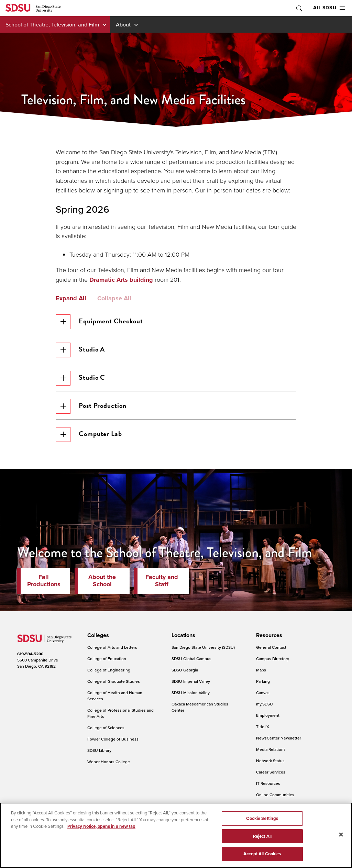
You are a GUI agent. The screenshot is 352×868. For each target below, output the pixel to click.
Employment (268, 717)
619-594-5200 (30, 655)
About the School (102, 582)
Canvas (263, 694)
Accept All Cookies (262, 854)
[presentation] (97, 637)
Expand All (71, 299)
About (123, 24)
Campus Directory (273, 660)
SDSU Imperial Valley (191, 683)
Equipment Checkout (100, 322)
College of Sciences (106, 729)
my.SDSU (265, 705)
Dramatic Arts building (121, 280)
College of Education (107, 660)
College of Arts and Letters (112, 649)
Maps (261, 671)
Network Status (270, 762)
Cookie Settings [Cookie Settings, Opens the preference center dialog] (262, 818)
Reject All (262, 836)
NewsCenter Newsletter (279, 739)
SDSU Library (99, 752)
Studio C (81, 379)
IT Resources (268, 785)
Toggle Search (299, 8)
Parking (263, 683)
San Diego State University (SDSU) (203, 649)
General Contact (271, 649)
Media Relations (271, 751)
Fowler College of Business (113, 740)
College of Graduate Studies (114, 683)
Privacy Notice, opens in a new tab (101, 826)
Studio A (81, 350)
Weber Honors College (109, 763)
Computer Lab (89, 436)
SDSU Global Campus (191, 660)
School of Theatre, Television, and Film (52, 24)
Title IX (263, 728)
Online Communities (275, 796)
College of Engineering (109, 671)
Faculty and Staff (162, 582)
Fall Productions (44, 582)
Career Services (271, 773)
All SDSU (329, 8)
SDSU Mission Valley (191, 694)
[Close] (341, 835)
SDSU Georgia (185, 671)
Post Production (91, 407)
